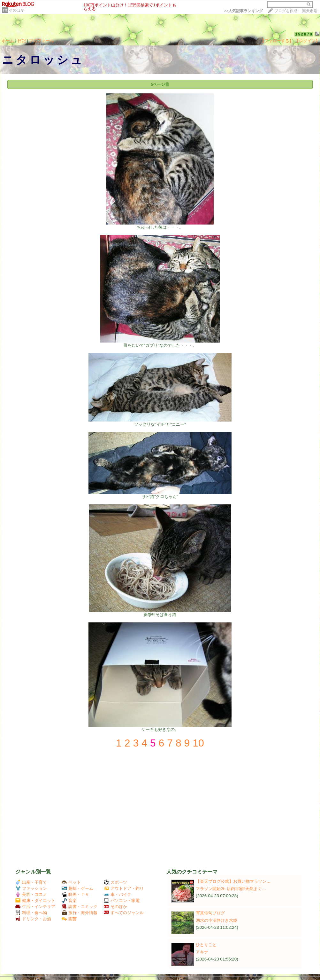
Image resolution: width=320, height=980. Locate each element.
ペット (71, 882)
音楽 (69, 901)
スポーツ (115, 882)
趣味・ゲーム (77, 888)
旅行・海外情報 (80, 913)
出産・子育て (31, 882)
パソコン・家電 (122, 901)
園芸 (69, 919)
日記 (22, 41)
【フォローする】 (277, 41)
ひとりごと (206, 945)
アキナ (202, 952)
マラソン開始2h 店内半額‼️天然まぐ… (231, 889)
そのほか (17, 10)
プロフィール (42, 41)
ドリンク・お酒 (33, 919)
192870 (304, 34)
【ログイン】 (307, 41)
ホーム (8, 41)
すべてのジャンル (124, 913)
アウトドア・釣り (124, 888)
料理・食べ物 (31, 913)
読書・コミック (80, 907)
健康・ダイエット (35, 901)
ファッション (31, 888)
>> (243, 11)
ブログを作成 (286, 11)
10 (198, 743)
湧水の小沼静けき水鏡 (217, 920)
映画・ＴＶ (75, 894)
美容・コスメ (31, 894)
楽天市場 (310, 11)
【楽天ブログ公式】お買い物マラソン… (233, 881)
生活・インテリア (35, 907)
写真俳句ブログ (210, 913)
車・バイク (118, 894)
